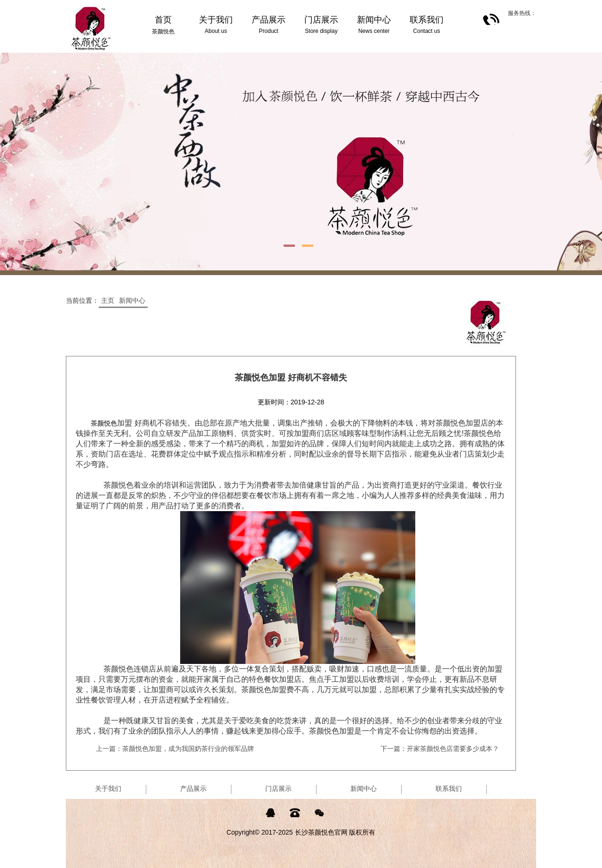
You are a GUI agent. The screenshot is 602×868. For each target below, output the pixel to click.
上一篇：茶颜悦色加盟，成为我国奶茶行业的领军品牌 (175, 749)
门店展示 (278, 789)
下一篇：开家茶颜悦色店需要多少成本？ (440, 749)
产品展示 (193, 789)
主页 (108, 300)
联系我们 (449, 789)
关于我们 (108, 789)
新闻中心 (132, 300)
